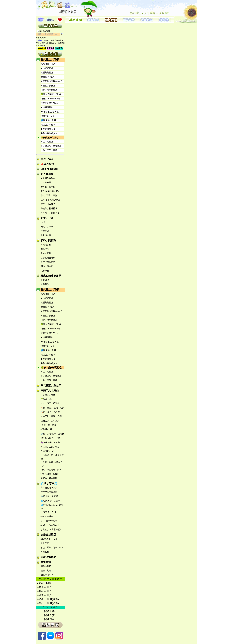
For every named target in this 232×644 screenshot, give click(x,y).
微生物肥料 (46, 253)
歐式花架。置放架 (51, 385)
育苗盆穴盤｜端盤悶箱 (51, 146)
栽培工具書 (46, 571)
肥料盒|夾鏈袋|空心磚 (50, 438)
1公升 (43, 222)
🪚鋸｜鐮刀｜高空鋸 (50, 412)
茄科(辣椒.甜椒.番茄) (50, 200)
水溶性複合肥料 (48, 258)
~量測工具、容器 (48, 425)
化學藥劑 (45, 284)
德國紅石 (47, 40)
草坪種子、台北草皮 (50, 213)
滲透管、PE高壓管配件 (51, 529)
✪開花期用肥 (44, 591)
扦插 (38, 46)
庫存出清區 (47, 159)
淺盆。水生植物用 (49, 90)
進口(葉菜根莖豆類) (50, 191)
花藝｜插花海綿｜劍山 (51, 470)
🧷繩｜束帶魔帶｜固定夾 (52, 434)
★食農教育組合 (48, 178)
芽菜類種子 (46, 182)
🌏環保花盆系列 (48, 120)
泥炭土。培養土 (48, 227)
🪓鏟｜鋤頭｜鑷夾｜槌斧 (52, 408)
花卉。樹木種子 (48, 204)
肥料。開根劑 (48, 240)
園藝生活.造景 (47, 575)
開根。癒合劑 (47, 266)
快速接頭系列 (47, 516)
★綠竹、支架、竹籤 (50, 447)
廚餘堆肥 (45, 249)
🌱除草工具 (46, 399)
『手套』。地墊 (48, 395)
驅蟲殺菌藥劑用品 (51, 276)
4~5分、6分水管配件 (50, 525)
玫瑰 (54, 43)
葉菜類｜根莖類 (48, 187)
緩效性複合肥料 (48, 262)
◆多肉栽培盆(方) (49, 133)
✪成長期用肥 (44, 587)
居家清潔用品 (48, 557)
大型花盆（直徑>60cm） (52, 81)
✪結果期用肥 (44, 595)
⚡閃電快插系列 (48, 512)
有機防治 (45, 280)
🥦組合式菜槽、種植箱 (51, 94)
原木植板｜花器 (48, 64)
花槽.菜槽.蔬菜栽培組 (51, 99)
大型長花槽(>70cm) (49, 103)
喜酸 (53, 40)
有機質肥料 (46, 245)
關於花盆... (50, 619)
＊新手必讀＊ (50, 607)
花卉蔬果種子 (48, 174)
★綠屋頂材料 (47, 107)
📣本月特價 (47, 164)
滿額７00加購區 (50, 169)
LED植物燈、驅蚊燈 (50, 474)
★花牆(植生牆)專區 (50, 112)
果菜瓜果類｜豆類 (49, 195)
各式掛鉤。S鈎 (47, 451)
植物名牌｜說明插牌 (50, 421)
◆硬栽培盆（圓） (49, 129)
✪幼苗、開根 (44, 583)
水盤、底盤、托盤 (49, 150)
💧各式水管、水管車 (50, 501)
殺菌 (60, 40)
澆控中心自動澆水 (49, 492)
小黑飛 (58, 43)
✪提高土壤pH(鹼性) (48, 599)
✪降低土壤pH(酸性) (48, 603)
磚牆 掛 (42, 46)
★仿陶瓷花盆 (47, 68)
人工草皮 (45, 543)
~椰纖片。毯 (46, 429)
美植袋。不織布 (48, 125)
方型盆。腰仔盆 (48, 86)
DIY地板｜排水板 (49, 539)
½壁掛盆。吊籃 (48, 116)
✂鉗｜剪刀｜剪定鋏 (50, 403)
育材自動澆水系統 (49, 488)
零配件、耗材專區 (49, 478)
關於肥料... (50, 611)
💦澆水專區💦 (49, 483)
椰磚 (50, 43)
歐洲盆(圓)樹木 (48, 77)
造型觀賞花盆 (47, 73)
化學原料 (45, 271)
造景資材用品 (48, 535)
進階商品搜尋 (42, 38)
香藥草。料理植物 (49, 209)
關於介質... (50, 615)
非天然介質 (46, 235)
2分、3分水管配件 (49, 521)
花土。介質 (47, 218)
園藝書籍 (46, 562)
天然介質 (45, 231)
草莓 (63, 43)
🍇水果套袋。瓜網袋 (50, 442)
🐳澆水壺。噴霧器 (49, 496)
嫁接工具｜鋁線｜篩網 (51, 416)
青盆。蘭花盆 (47, 142)
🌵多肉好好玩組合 (49, 138)
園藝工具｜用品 (50, 390)
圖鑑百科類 (46, 566)
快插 (40, 43)
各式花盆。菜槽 (50, 59)
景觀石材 (45, 552)
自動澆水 (45, 43)
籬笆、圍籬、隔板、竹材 (52, 548)
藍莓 (56, 40)
